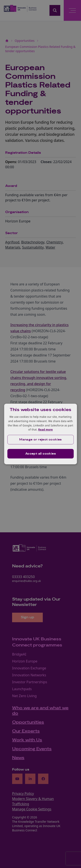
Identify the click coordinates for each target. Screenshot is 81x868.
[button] (41, 440)
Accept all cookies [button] (40, 454)
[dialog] (41, 434)
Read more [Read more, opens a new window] (45, 430)
